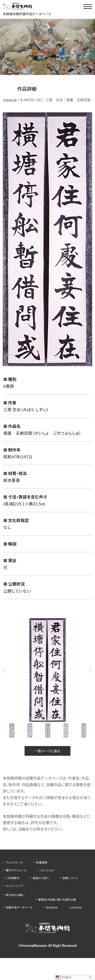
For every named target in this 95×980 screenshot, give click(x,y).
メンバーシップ (50, 896)
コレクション (55, 881)
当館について (16, 896)
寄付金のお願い (18, 905)
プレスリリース (16, 873)
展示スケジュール (19, 881)
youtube (13, 929)
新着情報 (47, 873)
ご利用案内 (14, 888)
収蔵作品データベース (22, 921)
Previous (4, 678)
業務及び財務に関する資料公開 (29, 913)
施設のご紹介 (46, 888)
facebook (60, 921)
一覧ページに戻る (47, 760)
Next (91, 678)
